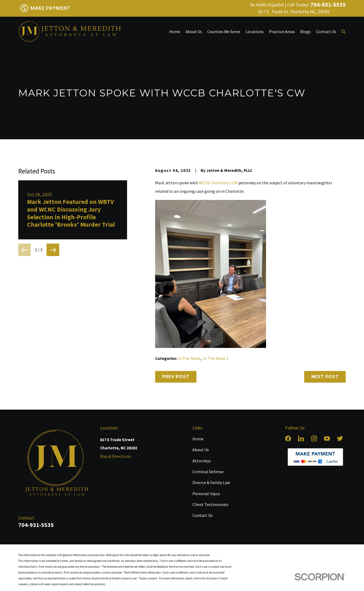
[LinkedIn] (301, 438)
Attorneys (202, 461)
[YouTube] (327, 438)
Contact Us (203, 515)
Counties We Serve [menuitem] (224, 32)
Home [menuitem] (175, 32)
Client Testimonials (210, 504)
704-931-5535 (328, 5)
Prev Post (176, 377)
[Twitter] (340, 438)
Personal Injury (206, 494)
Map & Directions (115, 456)
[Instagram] (314, 438)
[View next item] (53, 250)
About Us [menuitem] (194, 32)
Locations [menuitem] (255, 32)
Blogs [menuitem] (305, 32)
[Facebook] (288, 438)
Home (198, 439)
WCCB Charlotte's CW (218, 183)
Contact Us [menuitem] (326, 32)
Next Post (325, 377)
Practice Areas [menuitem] (282, 32)
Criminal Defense (208, 472)
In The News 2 (216, 358)
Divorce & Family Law (211, 482)
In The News (189, 358)
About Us (201, 450)
